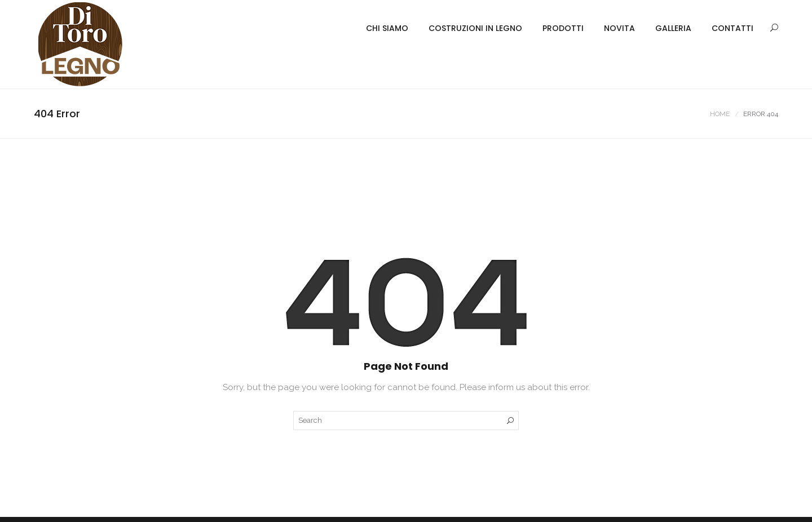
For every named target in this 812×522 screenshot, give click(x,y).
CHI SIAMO (387, 28)
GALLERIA (673, 28)
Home (720, 114)
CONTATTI (732, 28)
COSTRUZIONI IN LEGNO (475, 28)
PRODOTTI (563, 28)
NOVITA (619, 28)
